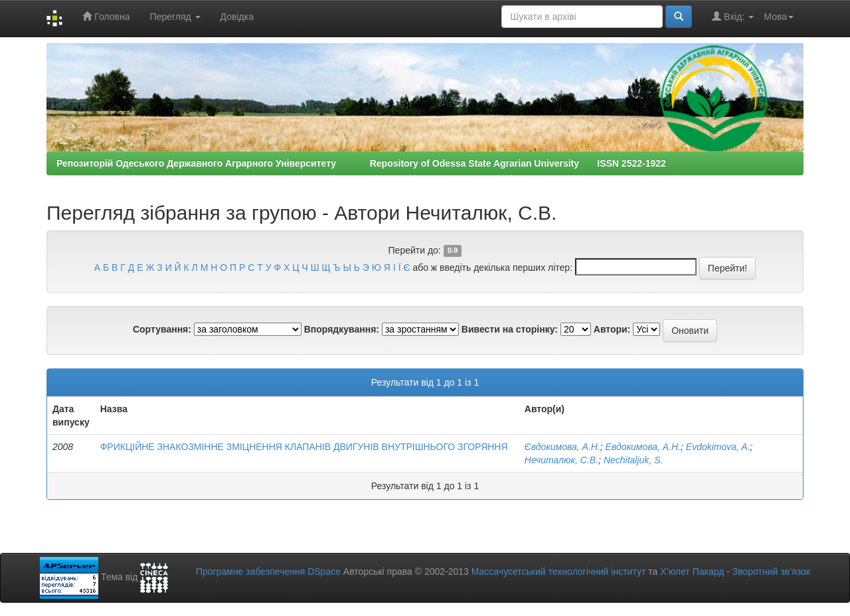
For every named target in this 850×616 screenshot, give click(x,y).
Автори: (612, 329)
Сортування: (162, 329)
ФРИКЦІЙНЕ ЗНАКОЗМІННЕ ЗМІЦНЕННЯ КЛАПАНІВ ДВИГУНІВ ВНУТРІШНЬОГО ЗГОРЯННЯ (304, 447)
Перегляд (175, 17)
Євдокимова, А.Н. (562, 447)
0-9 (453, 251)
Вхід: (733, 16)
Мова (779, 17)
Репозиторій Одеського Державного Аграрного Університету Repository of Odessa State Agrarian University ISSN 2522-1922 (361, 163)
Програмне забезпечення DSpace (268, 572)
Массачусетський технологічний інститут (559, 572)
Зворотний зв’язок (771, 572)
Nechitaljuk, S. (633, 460)
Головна (106, 16)
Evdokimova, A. (718, 447)
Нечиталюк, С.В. (561, 460)
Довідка (237, 17)
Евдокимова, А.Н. (643, 447)
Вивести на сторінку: (510, 329)
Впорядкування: (342, 329)
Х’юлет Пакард (692, 572)
